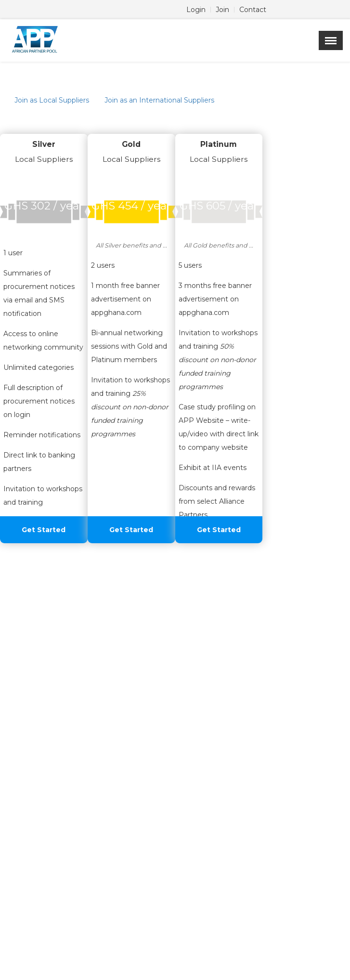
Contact (253, 10)
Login (196, 10)
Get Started (44, 530)
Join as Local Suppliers (52, 100)
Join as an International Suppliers (159, 100)
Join (222, 10)
